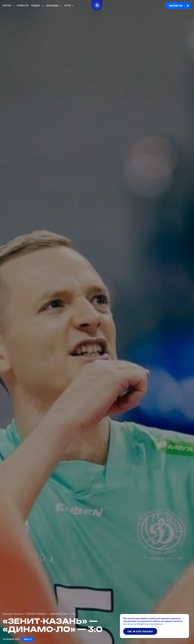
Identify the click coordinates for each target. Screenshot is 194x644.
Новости (23, 6)
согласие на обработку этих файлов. (143, 624)
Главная (7, 614)
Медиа (37, 6)
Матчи (9, 6)
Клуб (69, 6)
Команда (54, 6)
